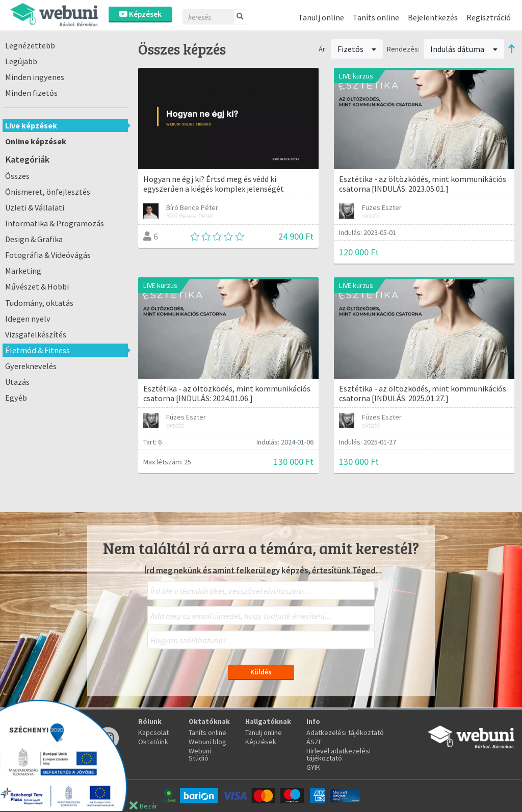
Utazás (17, 382)
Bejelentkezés (433, 17)
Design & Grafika (34, 239)
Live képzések (31, 125)
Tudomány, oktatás (39, 303)
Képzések (140, 14)
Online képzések (36, 141)
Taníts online (376, 17)
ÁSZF (314, 742)
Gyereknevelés (31, 366)
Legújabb (21, 61)
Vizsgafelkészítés (36, 334)
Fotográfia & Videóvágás (48, 255)
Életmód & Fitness (37, 350)
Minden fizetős (31, 93)
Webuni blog (207, 742)
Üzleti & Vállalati (35, 207)
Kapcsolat (153, 732)
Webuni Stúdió (200, 754)
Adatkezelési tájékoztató (345, 732)
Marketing (23, 271)
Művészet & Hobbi (37, 286)
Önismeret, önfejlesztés (48, 192)
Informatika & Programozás (55, 223)
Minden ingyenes (35, 77)
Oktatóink (153, 742)
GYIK (313, 767)
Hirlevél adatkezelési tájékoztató (338, 754)
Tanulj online (321, 17)
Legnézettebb (30, 45)
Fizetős (357, 49)
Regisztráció (489, 17)
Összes (17, 176)
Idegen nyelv (28, 319)
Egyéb (16, 398)
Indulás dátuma (464, 49)
